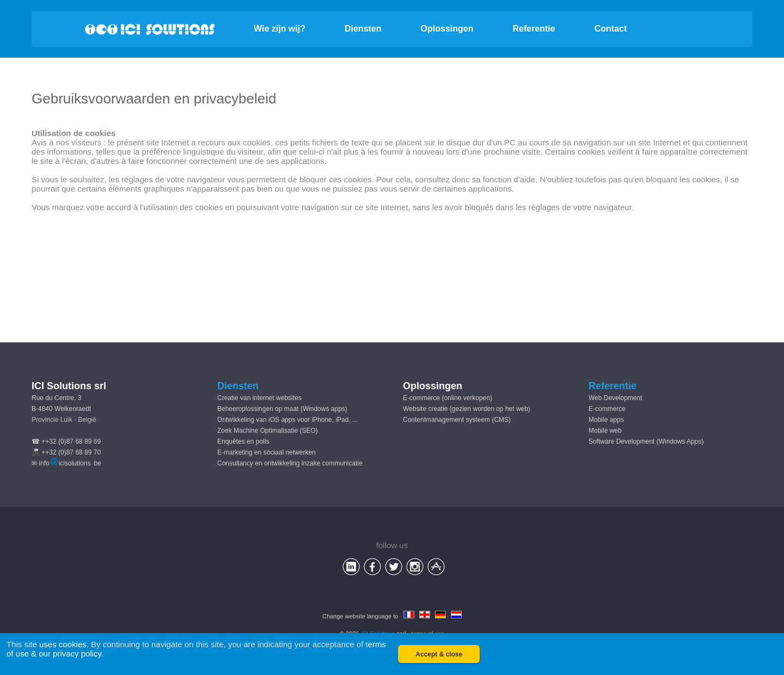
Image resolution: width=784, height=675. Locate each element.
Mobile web (605, 431)
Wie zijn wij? (280, 29)
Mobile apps (606, 420)
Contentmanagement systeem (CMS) (457, 420)
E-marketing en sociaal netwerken (267, 452)
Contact (611, 29)
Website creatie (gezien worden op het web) (467, 409)
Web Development (615, 398)
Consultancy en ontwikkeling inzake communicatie (290, 463)
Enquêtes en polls (243, 441)
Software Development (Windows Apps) (646, 441)
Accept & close (439, 654)
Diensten (363, 29)
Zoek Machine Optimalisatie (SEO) (268, 431)
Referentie (534, 29)
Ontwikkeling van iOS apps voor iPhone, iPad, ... (287, 420)
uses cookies (63, 644)
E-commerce (607, 409)
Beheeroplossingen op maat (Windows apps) (282, 409)
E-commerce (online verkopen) (448, 398)
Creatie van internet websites (259, 398)
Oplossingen (447, 29)
